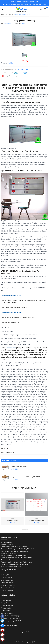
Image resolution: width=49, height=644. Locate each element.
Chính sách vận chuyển (8, 585)
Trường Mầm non (6, 600)
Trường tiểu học (6, 603)
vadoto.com (12, 348)
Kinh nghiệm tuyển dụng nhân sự (11, 618)
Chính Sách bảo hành (7, 580)
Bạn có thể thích (9, 461)
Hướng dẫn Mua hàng (9, 76)
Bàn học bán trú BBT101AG (19, 467)
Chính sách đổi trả (6, 578)
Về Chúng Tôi (5, 575)
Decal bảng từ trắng (12, 521)
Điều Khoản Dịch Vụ (7, 583)
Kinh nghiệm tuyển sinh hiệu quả (11, 616)
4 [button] (27, 529)
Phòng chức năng (6, 608)
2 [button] (23, 529)
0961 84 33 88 (22, 70)
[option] (24, 39)
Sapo (37, 642)
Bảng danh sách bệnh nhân (36, 521)
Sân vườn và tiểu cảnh (7, 613)
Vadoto (13, 519)
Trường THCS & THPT (7, 605)
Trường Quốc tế (6, 611)
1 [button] (21, 529)
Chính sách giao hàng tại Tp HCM (11, 621)
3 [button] (25, 529)
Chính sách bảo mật (7, 590)
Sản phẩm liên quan (24, 488)
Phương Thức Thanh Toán (9, 588)
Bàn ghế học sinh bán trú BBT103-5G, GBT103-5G (25, 477)
